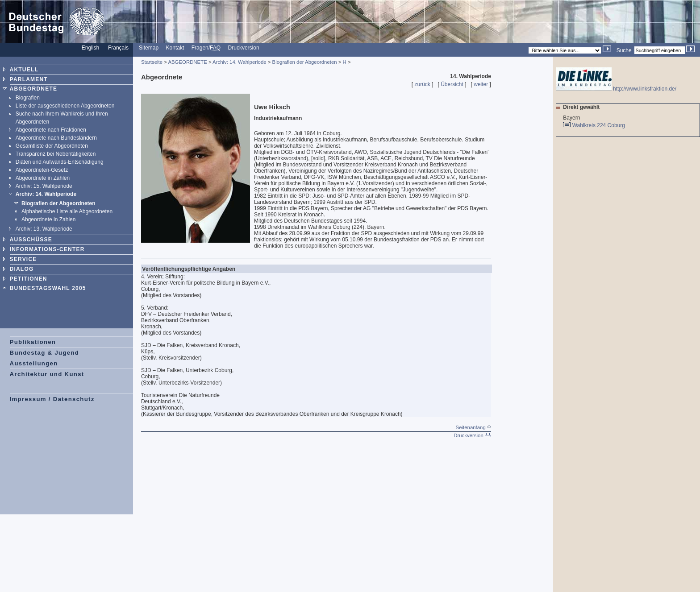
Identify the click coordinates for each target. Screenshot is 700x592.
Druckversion (244, 48)
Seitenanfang (473, 427)
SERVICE (23, 259)
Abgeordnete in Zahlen (43, 178)
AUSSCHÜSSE (31, 240)
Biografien (28, 98)
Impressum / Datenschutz (52, 399)
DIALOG (22, 269)
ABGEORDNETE (34, 89)
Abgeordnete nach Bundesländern (56, 138)
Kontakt (175, 48)
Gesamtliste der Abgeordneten (52, 146)
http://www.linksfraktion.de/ (616, 89)
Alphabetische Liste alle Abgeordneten (67, 211)
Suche (624, 50)
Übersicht (452, 84)
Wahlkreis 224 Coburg (599, 125)
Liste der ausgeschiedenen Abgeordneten (65, 106)
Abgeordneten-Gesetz (42, 170)
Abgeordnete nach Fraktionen (51, 130)
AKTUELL (24, 70)
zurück (423, 84)
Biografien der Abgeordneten (58, 203)
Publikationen (33, 342)
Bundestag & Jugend (45, 353)
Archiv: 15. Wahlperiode (44, 186)
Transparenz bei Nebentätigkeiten (56, 154)
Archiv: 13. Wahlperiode (44, 229)
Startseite (152, 62)
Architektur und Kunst (47, 374)
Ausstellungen (34, 363)
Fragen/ (206, 48)
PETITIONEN (29, 279)
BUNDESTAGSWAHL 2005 (48, 288)
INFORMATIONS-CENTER (47, 249)
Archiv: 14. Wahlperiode (46, 194)
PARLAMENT (29, 79)
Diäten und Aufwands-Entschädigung (60, 162)
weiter (481, 84)
